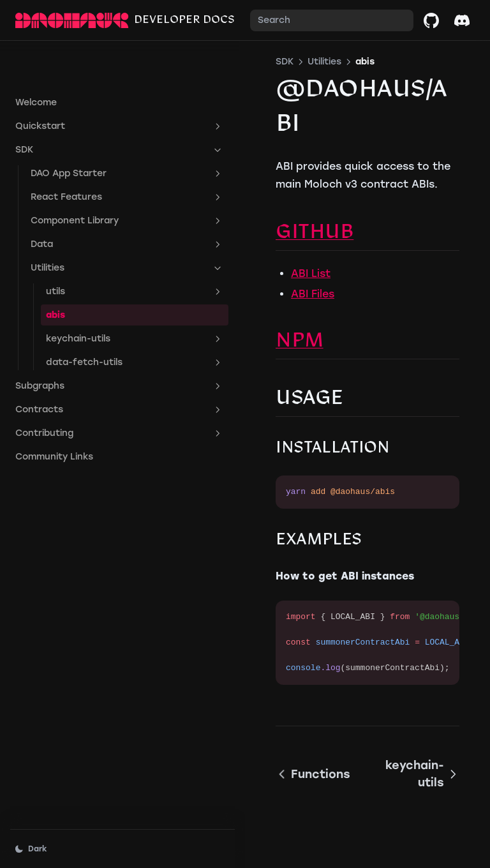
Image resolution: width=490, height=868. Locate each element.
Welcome (36, 62)
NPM (218, 307)
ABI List (229, 239)
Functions (231, 731)
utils (94, 251)
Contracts (78, 369)
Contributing (78, 393)
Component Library (86, 180)
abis (56, 274)
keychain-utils (94, 298)
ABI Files (231, 259)
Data (86, 204)
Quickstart (78, 86)
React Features (86, 156)
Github (233, 199)
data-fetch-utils (94, 322)
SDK (78, 109)
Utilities (86, 227)
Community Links (54, 416)
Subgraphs (78, 345)
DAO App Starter (86, 133)
